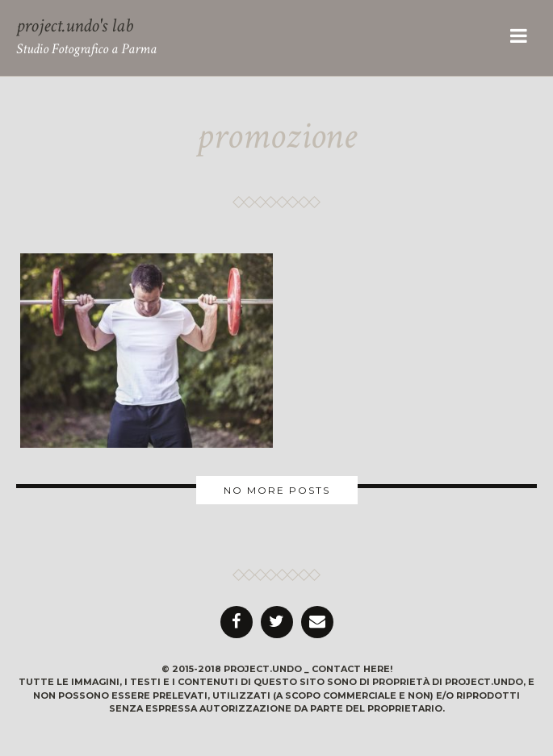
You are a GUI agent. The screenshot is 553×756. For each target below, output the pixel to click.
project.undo (263, 669)
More (276, 490)
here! (378, 669)
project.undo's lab (75, 25)
